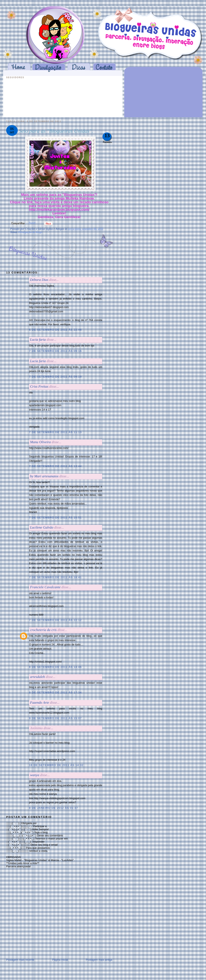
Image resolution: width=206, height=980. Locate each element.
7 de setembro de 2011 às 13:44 (55, 466)
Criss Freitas (39, 387)
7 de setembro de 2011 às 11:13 (55, 432)
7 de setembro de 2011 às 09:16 (55, 351)
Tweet (32, 223)
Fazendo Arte (40, 703)
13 (107, 135)
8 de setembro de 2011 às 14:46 (55, 667)
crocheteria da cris (43, 630)
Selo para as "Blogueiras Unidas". (56, 131)
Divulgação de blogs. (30, 232)
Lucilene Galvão (42, 527)
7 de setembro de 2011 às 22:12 (55, 620)
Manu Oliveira (40, 442)
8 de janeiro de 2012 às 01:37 (54, 808)
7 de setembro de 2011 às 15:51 (55, 518)
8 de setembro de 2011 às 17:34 (55, 692)
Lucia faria (38, 340)
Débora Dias (39, 280)
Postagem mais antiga (99, 960)
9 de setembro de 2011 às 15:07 (55, 718)
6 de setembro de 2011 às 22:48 (55, 330)
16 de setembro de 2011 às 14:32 (56, 765)
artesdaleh (37, 677)
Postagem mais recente (20, 960)
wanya (35, 775)
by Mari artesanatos (44, 476)
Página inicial (60, 960)
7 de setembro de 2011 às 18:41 (55, 577)
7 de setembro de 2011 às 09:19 (55, 377)
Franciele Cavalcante (45, 587)
